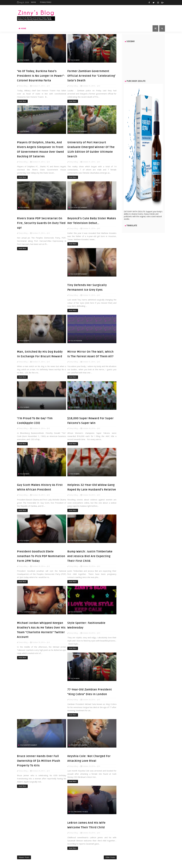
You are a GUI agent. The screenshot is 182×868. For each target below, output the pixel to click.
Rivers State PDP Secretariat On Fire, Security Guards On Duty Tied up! (41, 223)
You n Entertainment (79, 131)
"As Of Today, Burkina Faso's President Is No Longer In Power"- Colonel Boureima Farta (41, 76)
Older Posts (110, 857)
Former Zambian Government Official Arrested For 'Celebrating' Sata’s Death (92, 76)
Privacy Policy (46, 2)
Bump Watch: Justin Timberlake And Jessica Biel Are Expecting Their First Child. (90, 556)
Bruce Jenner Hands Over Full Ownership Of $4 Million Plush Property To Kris (39, 761)
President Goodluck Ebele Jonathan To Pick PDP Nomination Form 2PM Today (41, 556)
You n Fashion (76, 341)
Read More (22, 101)
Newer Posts (24, 857)
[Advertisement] (143, 60)
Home (33, 2)
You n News (25, 60)
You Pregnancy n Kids (79, 812)
